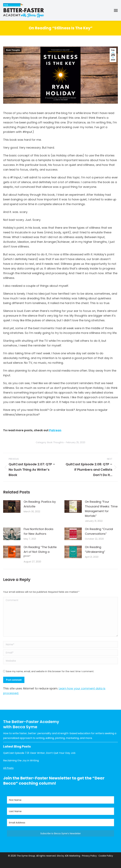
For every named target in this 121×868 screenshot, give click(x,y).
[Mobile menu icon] (116, 10)
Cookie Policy (106, 856)
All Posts (8, 768)
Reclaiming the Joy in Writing (21, 761)
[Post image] (12, 506)
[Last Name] (60, 811)
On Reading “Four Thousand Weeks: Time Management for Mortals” (101, 509)
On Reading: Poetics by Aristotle (40, 504)
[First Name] (60, 800)
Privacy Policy (89, 856)
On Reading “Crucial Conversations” (99, 531)
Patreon (55, 430)
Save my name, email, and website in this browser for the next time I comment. (50, 671)
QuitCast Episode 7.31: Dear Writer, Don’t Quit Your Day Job (39, 753)
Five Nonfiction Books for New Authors (39, 531)
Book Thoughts (13, 50)
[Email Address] (60, 823)
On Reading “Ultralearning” (95, 549)
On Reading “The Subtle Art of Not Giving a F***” (40, 552)
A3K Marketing (72, 856)
